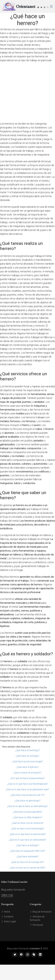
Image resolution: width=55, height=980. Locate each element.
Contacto (7, 917)
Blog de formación (41, 912)
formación (36, 925)
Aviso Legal (8, 921)
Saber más (7, 895)
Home (6, 912)
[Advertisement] (27, 92)
